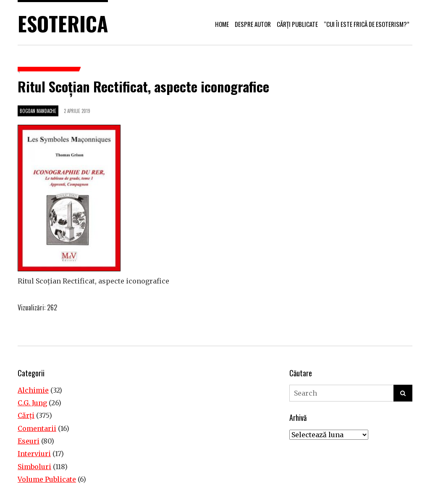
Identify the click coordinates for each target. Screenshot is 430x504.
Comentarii (37, 428)
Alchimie (33, 390)
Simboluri (34, 467)
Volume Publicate (47, 479)
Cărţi (26, 415)
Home (222, 24)
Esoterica (63, 23)
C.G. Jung (32, 403)
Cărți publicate (297, 24)
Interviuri (34, 454)
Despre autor (253, 24)
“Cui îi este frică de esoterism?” (367, 24)
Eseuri (29, 441)
